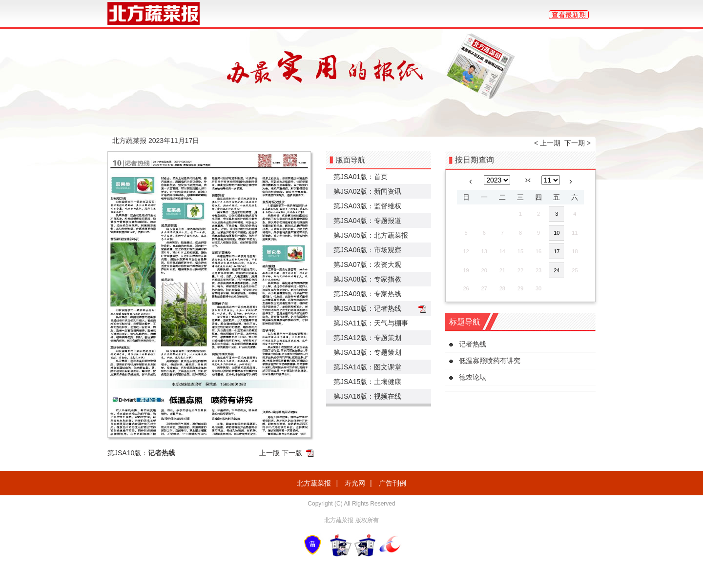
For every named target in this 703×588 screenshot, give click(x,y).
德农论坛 (473, 377)
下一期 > (578, 143)
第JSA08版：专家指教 (367, 279)
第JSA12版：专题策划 (367, 338)
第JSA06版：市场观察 (367, 250)
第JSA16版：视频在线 (367, 396)
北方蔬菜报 (314, 483)
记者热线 (473, 344)
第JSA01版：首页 (361, 177)
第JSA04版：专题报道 (367, 221)
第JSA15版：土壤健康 (367, 382)
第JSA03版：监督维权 (367, 206)
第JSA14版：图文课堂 (367, 367)
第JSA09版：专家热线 (367, 294)
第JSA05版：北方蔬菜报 (371, 235)
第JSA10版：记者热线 (367, 308)
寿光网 (355, 483)
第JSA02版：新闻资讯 (367, 191)
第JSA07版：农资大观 (367, 264)
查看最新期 (569, 15)
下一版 (292, 453)
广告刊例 (393, 483)
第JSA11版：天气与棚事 (371, 323)
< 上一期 (547, 143)
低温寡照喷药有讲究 (490, 361)
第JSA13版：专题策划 (367, 352)
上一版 (269, 453)
